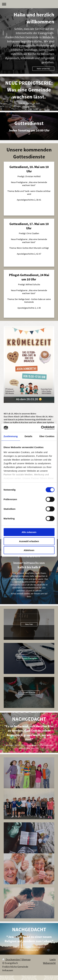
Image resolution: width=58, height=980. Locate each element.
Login (53, 959)
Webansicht (49, 963)
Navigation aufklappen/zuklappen (29, 4)
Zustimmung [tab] (11, 436)
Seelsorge (29, 903)
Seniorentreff (29, 869)
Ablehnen (29, 550)
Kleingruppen (29, 838)
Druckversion (11, 959)
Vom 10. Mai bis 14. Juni (29, 103)
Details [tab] (28, 436)
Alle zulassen (29, 532)
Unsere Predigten (29, 658)
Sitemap (26, 959)
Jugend (29, 804)
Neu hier (29, 624)
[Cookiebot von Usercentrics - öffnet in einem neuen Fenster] (41, 428)
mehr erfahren (29, 106)
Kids (29, 773)
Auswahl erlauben (29, 541)
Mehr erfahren (43, 69)
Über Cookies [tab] (47, 436)
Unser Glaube (29, 692)
